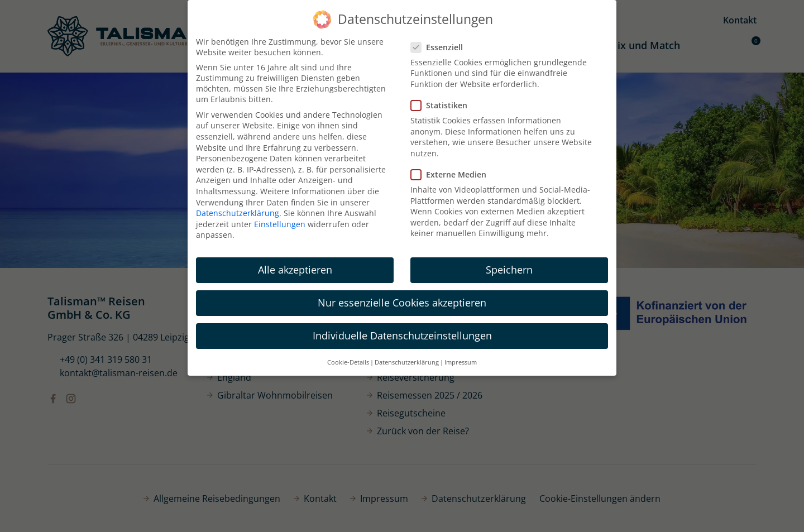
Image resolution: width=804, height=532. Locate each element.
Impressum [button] (461, 362)
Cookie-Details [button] (348, 362)
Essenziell (440, 47)
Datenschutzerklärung (238, 213)
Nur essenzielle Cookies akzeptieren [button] (402, 303)
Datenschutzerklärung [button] (407, 362)
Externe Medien (452, 174)
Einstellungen (280, 224)
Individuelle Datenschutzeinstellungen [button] (402, 336)
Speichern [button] (509, 270)
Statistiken (442, 105)
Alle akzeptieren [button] (295, 270)
